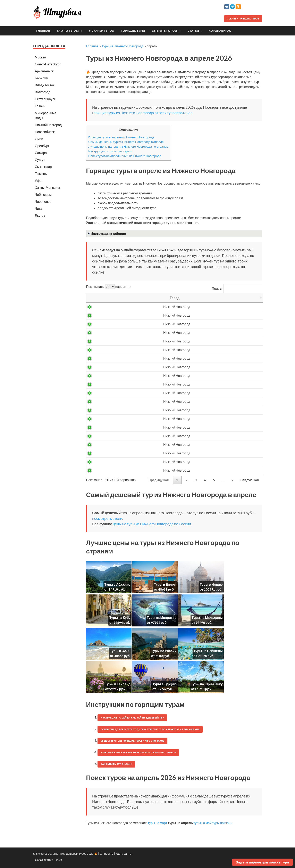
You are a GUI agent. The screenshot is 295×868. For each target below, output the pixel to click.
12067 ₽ (215, 350)
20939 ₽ (215, 401)
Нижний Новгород (106, 307)
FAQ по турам (68, 31)
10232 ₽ (215, 315)
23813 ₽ (215, 444)
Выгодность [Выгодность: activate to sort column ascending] (246, 298)
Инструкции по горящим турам (110, 151)
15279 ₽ (215, 376)
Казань (40, 106)
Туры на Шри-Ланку (207, 684)
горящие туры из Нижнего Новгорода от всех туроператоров (142, 113)
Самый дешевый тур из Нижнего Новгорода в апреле (126, 142)
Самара (41, 153)
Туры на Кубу (120, 618)
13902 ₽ (215, 367)
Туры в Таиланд (118, 684)
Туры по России (164, 651)
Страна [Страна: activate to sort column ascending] (138, 298)
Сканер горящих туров (243, 19)
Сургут (40, 160)
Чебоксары (43, 194)
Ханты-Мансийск (48, 188)
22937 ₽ (215, 427)
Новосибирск (45, 132)
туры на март (157, 823)
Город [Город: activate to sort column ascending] (106, 298)
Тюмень (41, 174)
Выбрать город (165, 31)
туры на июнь (222, 823)
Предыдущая (159, 480)
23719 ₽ (215, 436)
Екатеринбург (45, 99)
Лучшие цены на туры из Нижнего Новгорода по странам (128, 146)
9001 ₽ (215, 307)
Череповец (43, 201)
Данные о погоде (44, 860)
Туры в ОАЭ (119, 651)
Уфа (38, 181)
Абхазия (138, 393)
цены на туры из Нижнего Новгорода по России (152, 524)
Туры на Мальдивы (207, 618)
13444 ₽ (215, 358)
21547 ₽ (215, 410)
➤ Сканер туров (101, 31)
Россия (138, 307)
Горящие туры (133, 31)
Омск (39, 139)
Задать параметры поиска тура (262, 862)
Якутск (40, 215)
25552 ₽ (215, 470)
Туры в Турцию (165, 684)
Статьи (193, 31)
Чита (39, 208)
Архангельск (44, 71)
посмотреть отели (107, 518)
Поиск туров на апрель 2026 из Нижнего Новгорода (125, 156)
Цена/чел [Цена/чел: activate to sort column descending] (215, 298)
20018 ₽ (215, 384)
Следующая (250, 480)
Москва (40, 57)
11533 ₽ (215, 332)
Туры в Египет (165, 584)
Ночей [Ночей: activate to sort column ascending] (190, 298)
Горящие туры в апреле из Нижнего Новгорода (121, 137)
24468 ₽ (215, 453)
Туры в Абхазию (117, 584)
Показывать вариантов (109, 287)
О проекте (106, 854)
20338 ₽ (215, 393)
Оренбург (42, 146)
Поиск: (237, 288)
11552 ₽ (215, 341)
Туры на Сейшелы (208, 651)
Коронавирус (220, 31)
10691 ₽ (215, 324)
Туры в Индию (211, 584)
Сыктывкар (43, 167)
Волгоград (43, 92)
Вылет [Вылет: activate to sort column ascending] (165, 298)
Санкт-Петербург (48, 64)
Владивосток (45, 85)
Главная (43, 31)
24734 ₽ (215, 462)
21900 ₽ (215, 419)
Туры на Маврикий (162, 618)
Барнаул (41, 78)
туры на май (202, 823)
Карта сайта (123, 854)
